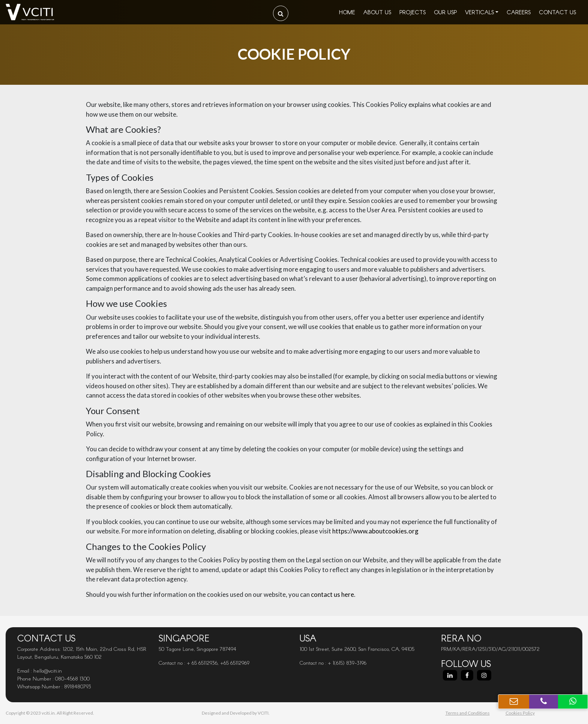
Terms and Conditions (468, 713)
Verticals (479, 12)
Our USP (445, 12)
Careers (519, 12)
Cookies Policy (520, 713)
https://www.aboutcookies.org (375, 531)
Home (347, 12)
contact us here (332, 594)
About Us (377, 12)
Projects (412, 12)
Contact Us (557, 12)
